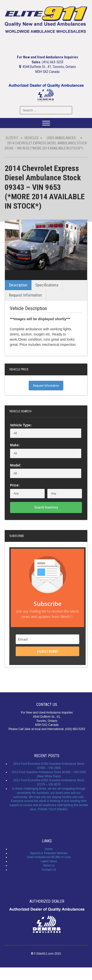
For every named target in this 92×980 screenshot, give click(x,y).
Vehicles (31, 138)
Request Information (25, 308)
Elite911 (12, 138)
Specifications (47, 298)
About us (49, 878)
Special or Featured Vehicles (49, 865)
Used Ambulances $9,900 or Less (49, 870)
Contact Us (49, 882)
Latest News (49, 874)
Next (79, 282)
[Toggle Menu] (46, 123)
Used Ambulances (61, 138)
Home (49, 861)
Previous (13, 282)
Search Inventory (46, 520)
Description (18, 298)
